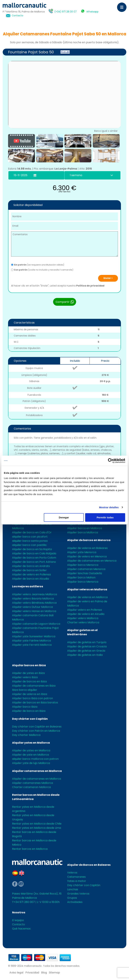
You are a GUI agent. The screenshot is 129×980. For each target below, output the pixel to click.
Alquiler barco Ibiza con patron (33, 698)
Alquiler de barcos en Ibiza (29, 681)
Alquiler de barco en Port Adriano (34, 562)
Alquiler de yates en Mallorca (31, 750)
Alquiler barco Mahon (81, 577)
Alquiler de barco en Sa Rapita (32, 549)
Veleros (72, 873)
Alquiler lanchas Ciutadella (85, 573)
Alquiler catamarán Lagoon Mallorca (36, 624)
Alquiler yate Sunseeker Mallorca (34, 636)
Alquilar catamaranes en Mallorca (37, 771)
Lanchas (73, 889)
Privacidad (32, 973)
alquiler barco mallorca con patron (35, 759)
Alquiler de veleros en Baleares (87, 548)
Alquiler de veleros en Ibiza (30, 694)
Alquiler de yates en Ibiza (28, 673)
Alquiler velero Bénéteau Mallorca (34, 603)
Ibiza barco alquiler (25, 690)
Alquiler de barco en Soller (29, 570)
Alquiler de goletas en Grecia (86, 651)
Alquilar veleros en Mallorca (87, 589)
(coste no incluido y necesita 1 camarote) (42, 270)
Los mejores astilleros (28, 586)
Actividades (75, 902)
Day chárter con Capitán (30, 719)
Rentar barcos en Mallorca (30, 849)
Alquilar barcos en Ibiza (29, 665)
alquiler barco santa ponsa (30, 541)
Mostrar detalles (109, 507)
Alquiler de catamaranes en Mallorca (37, 779)
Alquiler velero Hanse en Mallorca (34, 611)
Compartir (65, 302)
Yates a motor (77, 881)
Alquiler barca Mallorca (83, 532)
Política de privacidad (90, 286)
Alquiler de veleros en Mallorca (87, 597)
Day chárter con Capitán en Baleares (37, 727)
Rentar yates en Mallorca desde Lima (37, 828)
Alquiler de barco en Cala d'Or (32, 532)
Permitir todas (105, 517)
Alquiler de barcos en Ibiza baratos (35, 702)
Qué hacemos (21, 929)
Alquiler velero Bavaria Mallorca (33, 599)
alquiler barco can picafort (30, 537)
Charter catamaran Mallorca (31, 787)
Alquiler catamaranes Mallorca (33, 783)
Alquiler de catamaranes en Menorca (92, 561)
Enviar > (108, 278)
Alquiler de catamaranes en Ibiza (34, 686)
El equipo (18, 920)
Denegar (64, 517)
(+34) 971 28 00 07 (66, 12)
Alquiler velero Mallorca (83, 618)
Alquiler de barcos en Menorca (89, 540)
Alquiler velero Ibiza (25, 677)
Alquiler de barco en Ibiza (29, 711)
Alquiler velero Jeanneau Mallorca (35, 594)
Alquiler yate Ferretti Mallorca (32, 645)
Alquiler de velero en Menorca (87, 556)
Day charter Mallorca (26, 735)
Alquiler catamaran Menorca (86, 569)
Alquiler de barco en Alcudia (30, 579)
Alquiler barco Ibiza (25, 707)
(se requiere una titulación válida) (38, 265)
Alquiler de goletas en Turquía (87, 642)
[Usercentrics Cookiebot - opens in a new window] (110, 461)
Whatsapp (92, 12)
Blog (44, 973)
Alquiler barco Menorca (83, 565)
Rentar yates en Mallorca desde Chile (37, 824)
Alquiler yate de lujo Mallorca (31, 763)
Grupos (72, 898)
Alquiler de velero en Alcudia (86, 614)
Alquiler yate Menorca (82, 552)
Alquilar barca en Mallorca (85, 528)
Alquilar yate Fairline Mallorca (31, 641)
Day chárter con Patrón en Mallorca (36, 731)
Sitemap (54, 973)
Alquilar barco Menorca (83, 582)
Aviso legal (16, 973)
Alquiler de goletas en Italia (85, 655)
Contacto (17, 16)
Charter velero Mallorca (83, 622)
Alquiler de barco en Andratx (31, 566)
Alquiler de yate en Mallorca (30, 755)
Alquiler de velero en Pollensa (31, 574)
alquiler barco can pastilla (29, 545)
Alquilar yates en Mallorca (31, 743)
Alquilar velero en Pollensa (84, 610)
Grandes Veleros (78, 894)
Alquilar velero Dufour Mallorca (32, 607)
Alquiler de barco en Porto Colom (34, 558)
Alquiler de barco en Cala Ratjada (34, 553)
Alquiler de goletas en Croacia (87, 646)
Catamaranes (76, 877)
